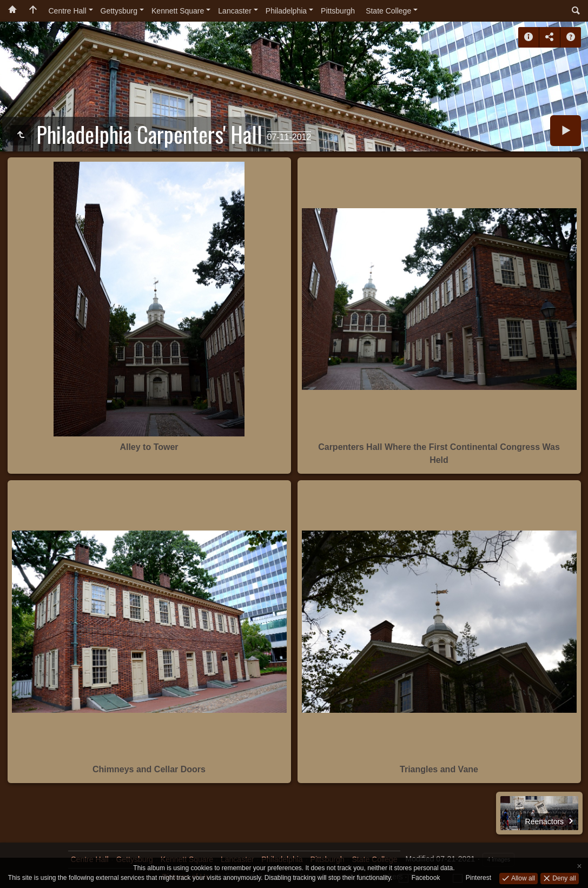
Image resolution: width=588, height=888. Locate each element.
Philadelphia (286, 11)
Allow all (522, 878)
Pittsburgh (338, 11)
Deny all (563, 878)
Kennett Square (178, 11)
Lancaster (234, 11)
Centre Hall (68, 11)
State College (388, 11)
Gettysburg (119, 11)
